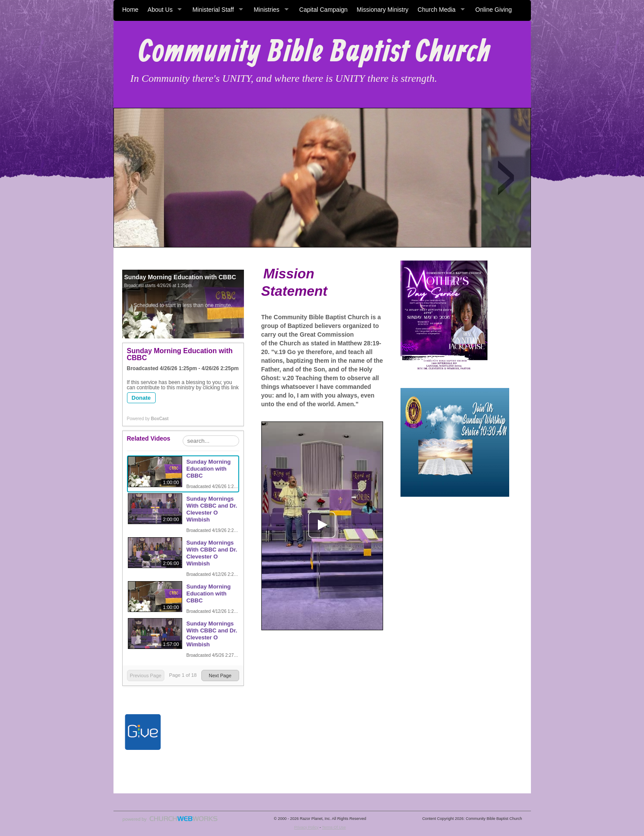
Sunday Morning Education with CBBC (209, 469)
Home (130, 10)
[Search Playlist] (211, 441)
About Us (160, 10)
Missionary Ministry (382, 10)
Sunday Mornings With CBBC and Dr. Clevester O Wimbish (212, 509)
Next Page (220, 675)
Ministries (266, 10)
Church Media (436, 10)
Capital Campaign (323, 10)
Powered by (148, 419)
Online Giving (494, 10)
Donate (141, 398)
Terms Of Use (334, 827)
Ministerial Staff (213, 10)
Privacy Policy (306, 827)
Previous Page (145, 675)
